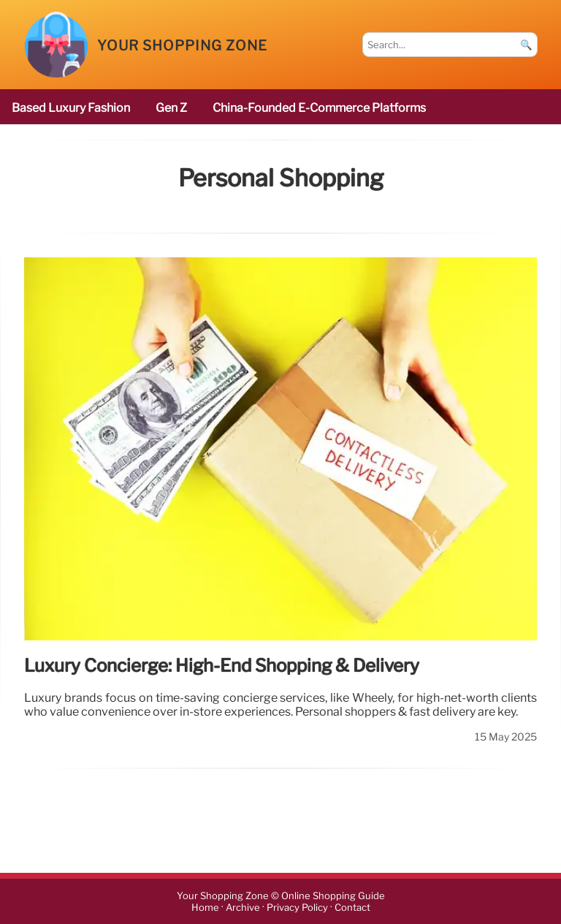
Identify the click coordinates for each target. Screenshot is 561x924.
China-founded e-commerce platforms (319, 108)
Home (205, 908)
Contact (352, 908)
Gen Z (171, 108)
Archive (243, 908)
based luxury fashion (71, 108)
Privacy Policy (297, 908)
